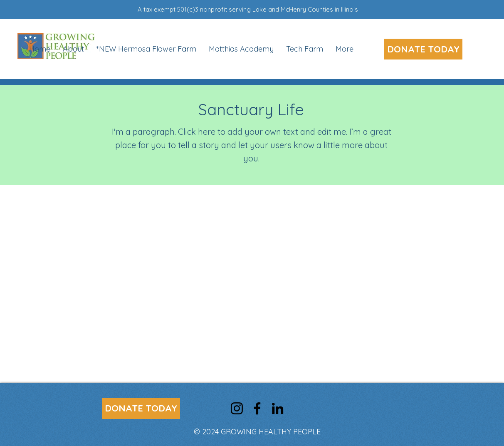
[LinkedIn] (278, 408)
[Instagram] (237, 408)
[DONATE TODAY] (423, 49)
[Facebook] (257, 408)
